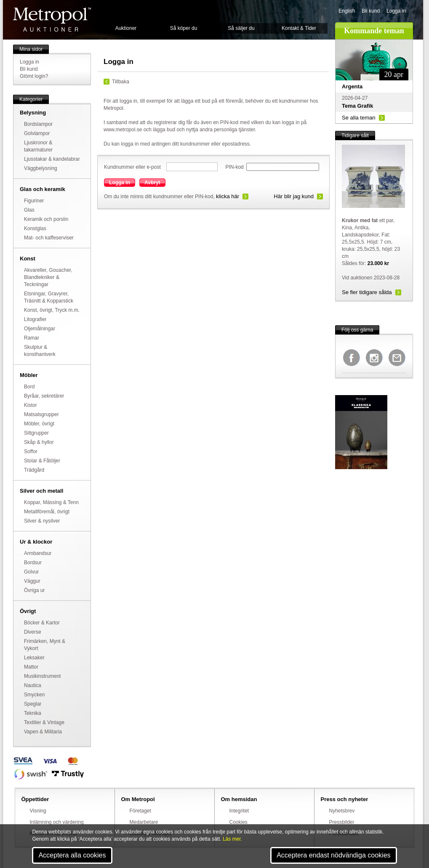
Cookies (238, 822)
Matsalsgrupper (41, 414)
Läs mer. (232, 839)
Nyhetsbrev (342, 811)
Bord (29, 387)
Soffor (31, 451)
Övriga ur (34, 590)
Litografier (35, 319)
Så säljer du (241, 28)
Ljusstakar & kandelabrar (52, 159)
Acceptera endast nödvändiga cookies (333, 855)
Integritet (239, 811)
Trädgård (34, 470)
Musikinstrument (42, 676)
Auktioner (126, 28)
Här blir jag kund (294, 196)
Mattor (31, 667)
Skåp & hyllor (39, 442)
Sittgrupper (36, 433)
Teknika (33, 713)
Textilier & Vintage (44, 722)
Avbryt (152, 183)
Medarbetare (144, 822)
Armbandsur (38, 553)
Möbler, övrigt (39, 424)
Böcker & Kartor (42, 623)
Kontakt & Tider (299, 28)
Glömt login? (34, 76)
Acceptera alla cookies (72, 855)
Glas (29, 210)
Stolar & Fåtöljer (42, 461)
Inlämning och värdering (57, 822)
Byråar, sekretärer (44, 396)
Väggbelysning (41, 168)
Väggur (32, 581)
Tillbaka (121, 82)
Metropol (52, 20)
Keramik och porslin (46, 219)
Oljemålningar (40, 329)
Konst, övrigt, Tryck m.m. (52, 310)
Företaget (140, 811)
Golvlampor (37, 133)
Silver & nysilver (42, 521)
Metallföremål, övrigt (47, 512)
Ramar (32, 338)
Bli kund (371, 11)
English (347, 11)
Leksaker (34, 658)
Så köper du (184, 28)
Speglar (33, 704)
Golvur (31, 572)
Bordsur (33, 563)
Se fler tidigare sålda (367, 292)
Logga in (396, 11)
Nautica (33, 685)
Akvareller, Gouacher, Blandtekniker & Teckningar (48, 277)
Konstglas (35, 228)
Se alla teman (359, 118)
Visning (38, 811)
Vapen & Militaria (43, 732)
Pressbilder (342, 822)
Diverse (33, 632)
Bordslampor (38, 124)
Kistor (31, 405)
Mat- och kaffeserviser (49, 238)
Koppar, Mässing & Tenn (51, 502)
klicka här (228, 196)
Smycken (34, 695)
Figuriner (34, 201)
